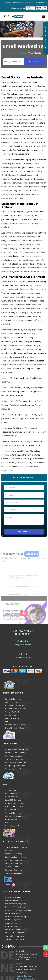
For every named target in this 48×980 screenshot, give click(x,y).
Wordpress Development (16, 930)
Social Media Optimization (16, 847)
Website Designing (13, 897)
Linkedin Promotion (14, 860)
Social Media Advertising (16, 857)
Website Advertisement (15, 725)
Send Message (24, 532)
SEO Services (11, 790)
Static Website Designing (16, 904)
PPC (7, 722)
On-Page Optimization (15, 803)
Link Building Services (14, 810)
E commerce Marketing (15, 705)
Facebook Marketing (14, 854)
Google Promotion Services (17, 750)
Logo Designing (12, 926)
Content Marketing (13, 813)
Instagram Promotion (14, 870)
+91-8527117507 (23, 657)
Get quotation (35, 61)
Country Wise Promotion (16, 762)
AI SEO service (11, 819)
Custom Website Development (18, 917)
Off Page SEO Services (14, 807)
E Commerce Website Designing (19, 910)
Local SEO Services (13, 800)
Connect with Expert (45, 38)
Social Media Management (16, 873)
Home (9, 53)
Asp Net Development (14, 936)
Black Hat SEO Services (15, 816)
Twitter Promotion (13, 867)
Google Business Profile (15, 769)
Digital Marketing (20, 53)
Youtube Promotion (14, 863)
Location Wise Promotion (16, 753)
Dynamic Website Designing (17, 907)
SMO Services (11, 851)
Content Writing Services (16, 709)
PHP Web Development (15, 933)
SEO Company (11, 794)
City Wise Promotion (14, 756)
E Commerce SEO (12, 797)
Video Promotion (12, 702)
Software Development (15, 939)
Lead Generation (12, 718)
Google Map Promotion (15, 766)
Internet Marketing (13, 699)
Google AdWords (12, 712)
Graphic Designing (13, 923)
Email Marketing (12, 715)
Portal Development (14, 913)
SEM (7, 823)
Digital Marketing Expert (15, 728)
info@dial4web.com (23, 645)
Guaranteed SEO (12, 826)
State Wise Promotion (14, 759)
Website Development (15, 900)
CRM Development (13, 920)
